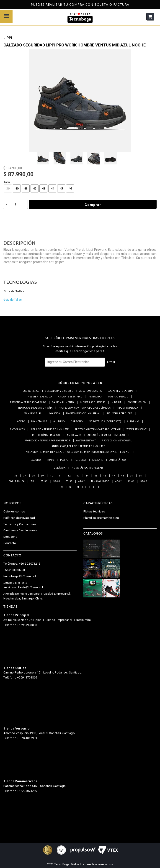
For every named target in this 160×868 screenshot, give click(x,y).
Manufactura (33, 414)
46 (70, 188)
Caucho (36, 460)
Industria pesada (127, 408)
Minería (116, 402)
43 (44, 188)
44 (52, 188)
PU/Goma (80, 460)
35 (141, 476)
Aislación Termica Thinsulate (50, 430)
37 (25, 476)
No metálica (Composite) (105, 422)
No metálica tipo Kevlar (87, 468)
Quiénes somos (14, 511)
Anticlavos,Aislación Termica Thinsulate (78, 446)
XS (62, 487)
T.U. (33, 481)
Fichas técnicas (94, 511)
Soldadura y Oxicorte (59, 391)
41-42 (82, 481)
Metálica (59, 468)
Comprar (93, 205)
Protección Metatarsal (46, 435)
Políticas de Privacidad (19, 518)
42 (35, 188)
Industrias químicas (93, 402)
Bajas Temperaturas (121, 391)
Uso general (31, 391)
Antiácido (95, 397)
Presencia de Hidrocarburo (28, 402)
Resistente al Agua (40, 397)
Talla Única (17, 481)
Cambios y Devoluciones (20, 530)
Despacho (10, 537)
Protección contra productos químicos (85, 408)
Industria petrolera (119, 414)
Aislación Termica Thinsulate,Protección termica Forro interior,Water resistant (78, 452)
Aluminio (133, 422)
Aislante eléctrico (70, 397)
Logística (54, 414)
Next (158, 5)
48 (123, 476)
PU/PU (50, 460)
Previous (2, 5)
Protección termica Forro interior (98, 430)
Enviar (111, 362)
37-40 (144, 481)
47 (114, 476)
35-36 (44, 481)
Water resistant (136, 430)
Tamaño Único (100, 481)
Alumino (59, 422)
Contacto (10, 543)
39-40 (57, 481)
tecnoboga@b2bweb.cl (20, 576)
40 (17, 188)
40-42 (119, 481)
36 (16, 476)
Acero (21, 422)
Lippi (8, 38)
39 (8, 188)
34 (132, 476)
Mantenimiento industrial (83, 414)
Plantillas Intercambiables (101, 518)
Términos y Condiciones (20, 524)
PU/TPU (64, 460)
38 (34, 476)
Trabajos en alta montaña (35, 408)
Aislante (98, 460)
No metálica (39, 422)
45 (61, 188)
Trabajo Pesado (118, 397)
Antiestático (118, 460)
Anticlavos (17, 430)
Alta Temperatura (90, 391)
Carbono (77, 422)
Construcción (137, 402)
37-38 (69, 481)
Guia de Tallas (13, 300)
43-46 (131, 481)
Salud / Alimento (63, 402)
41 (26, 188)
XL (94, 487)
